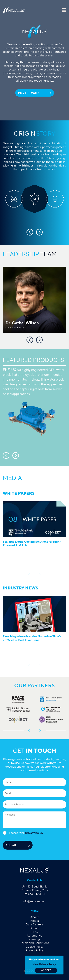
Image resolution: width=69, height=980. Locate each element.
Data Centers (34, 924)
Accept (46, 970)
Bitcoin (34, 928)
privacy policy (34, 833)
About (34, 917)
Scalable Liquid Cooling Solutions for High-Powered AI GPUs (32, 543)
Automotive (34, 936)
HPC (35, 932)
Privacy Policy (35, 950)
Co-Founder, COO (15, 328)
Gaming (34, 939)
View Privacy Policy (44, 964)
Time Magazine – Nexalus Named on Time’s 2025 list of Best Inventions (32, 638)
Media (35, 921)
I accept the (26, 833)
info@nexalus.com (34, 901)
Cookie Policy (34, 947)
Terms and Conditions (35, 943)
